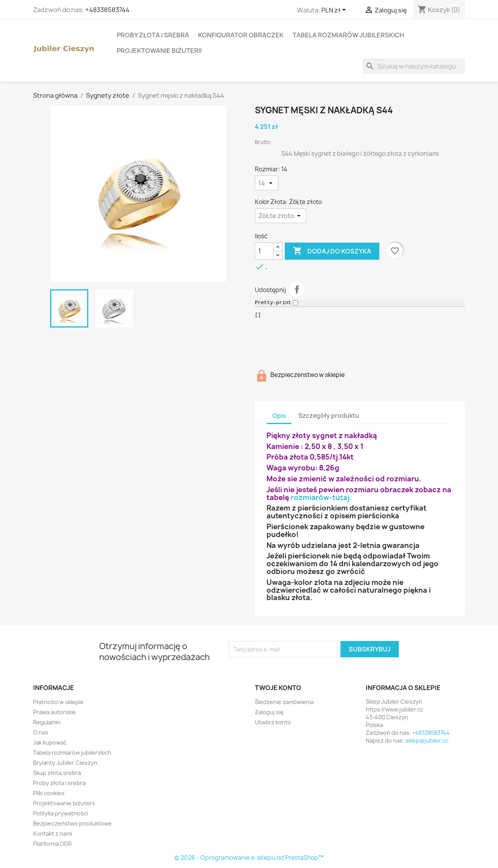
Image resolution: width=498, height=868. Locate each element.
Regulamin (47, 722)
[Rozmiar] (267, 183)
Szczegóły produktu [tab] (329, 416)
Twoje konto (278, 688)
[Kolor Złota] (281, 216)
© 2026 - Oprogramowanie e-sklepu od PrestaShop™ (249, 858)
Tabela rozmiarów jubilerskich (348, 35)
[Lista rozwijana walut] (335, 11)
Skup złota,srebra (57, 773)
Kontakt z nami (53, 834)
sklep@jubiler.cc (427, 740)
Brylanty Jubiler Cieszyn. (66, 763)
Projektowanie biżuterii (159, 51)
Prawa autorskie (54, 712)
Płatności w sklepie (58, 702)
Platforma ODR (52, 844)
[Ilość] (264, 251)
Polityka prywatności (60, 813)
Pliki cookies (49, 793)
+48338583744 (107, 10)
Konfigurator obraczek (241, 35)
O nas (41, 732)
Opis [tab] (279, 416)
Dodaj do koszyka (332, 251)
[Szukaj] (414, 66)
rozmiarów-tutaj (320, 497)
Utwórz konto (273, 722)
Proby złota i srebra (153, 35)
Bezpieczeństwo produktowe (72, 823)
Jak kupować (50, 742)
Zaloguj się (269, 712)
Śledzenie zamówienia (284, 702)
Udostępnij (297, 289)
